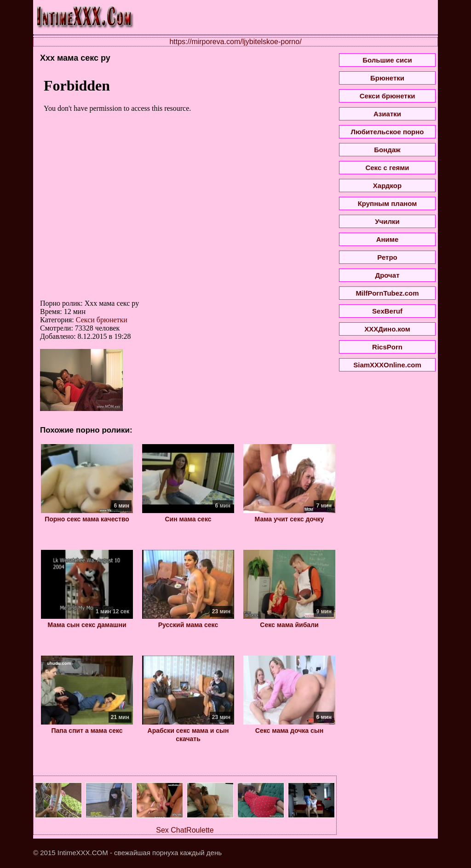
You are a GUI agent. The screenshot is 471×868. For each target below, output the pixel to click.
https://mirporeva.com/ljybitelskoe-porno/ (235, 42)
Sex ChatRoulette (185, 830)
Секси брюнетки (102, 320)
